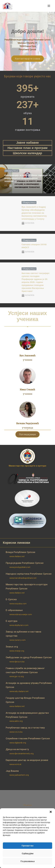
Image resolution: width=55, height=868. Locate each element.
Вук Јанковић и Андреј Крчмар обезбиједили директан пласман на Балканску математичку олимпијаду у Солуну (34, 213)
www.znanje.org (17, 651)
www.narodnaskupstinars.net (23, 578)
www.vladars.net (17, 556)
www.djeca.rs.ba (17, 662)
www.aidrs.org (16, 721)
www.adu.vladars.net (19, 691)
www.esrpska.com (18, 604)
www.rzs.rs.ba (16, 732)
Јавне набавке (28, 143)
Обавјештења (12, 171)
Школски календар (27, 153)
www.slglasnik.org (18, 743)
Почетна (27, 805)
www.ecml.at (15, 764)
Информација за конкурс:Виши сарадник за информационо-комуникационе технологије (27, 178)
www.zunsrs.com (17, 640)
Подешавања (27, 861)
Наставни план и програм (28, 148)
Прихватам (27, 846)
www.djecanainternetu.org (21, 754)
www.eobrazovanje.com (21, 614)
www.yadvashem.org (19, 775)
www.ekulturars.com (19, 625)
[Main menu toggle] (49, 6)
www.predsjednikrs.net (20, 567)
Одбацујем (28, 853)
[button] (51, 812)
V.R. (6, 185)
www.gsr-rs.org (17, 676)
